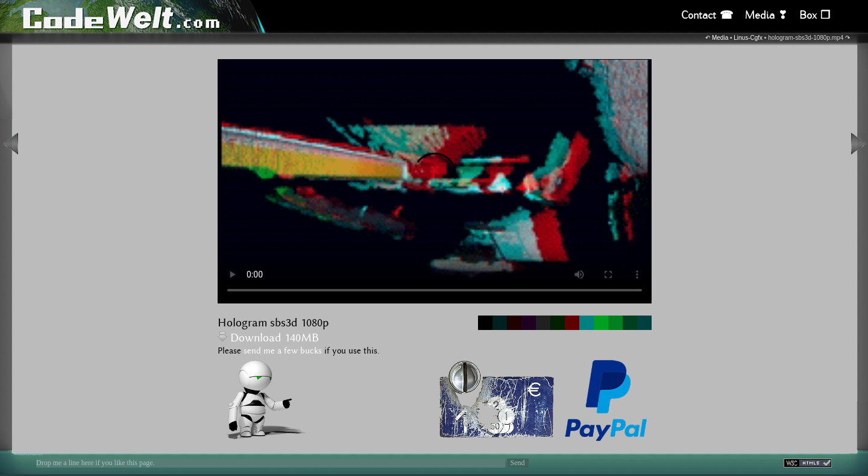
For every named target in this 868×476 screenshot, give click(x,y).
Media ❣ (766, 15)
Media (720, 38)
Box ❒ (815, 15)
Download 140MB (268, 338)
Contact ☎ (707, 15)
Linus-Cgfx (748, 38)
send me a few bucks (283, 351)
